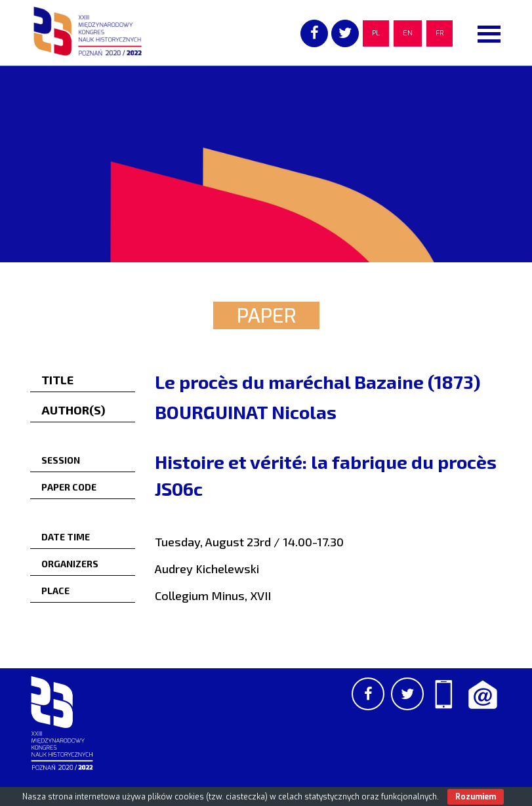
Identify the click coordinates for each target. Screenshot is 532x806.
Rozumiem (476, 797)
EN (408, 33)
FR (440, 33)
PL (376, 33)
